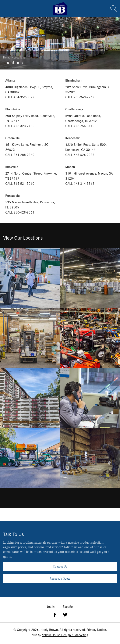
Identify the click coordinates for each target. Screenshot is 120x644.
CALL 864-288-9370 (20, 155)
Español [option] (68, 606)
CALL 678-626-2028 (80, 155)
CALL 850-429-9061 (20, 212)
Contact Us (60, 566)
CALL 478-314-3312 (80, 183)
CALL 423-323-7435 (20, 126)
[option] (68, 607)
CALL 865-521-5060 (20, 183)
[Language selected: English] (60, 606)
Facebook (55, 615)
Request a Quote (60, 578)
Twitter (65, 615)
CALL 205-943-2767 (80, 97)
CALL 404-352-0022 (20, 97)
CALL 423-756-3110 (80, 126)
